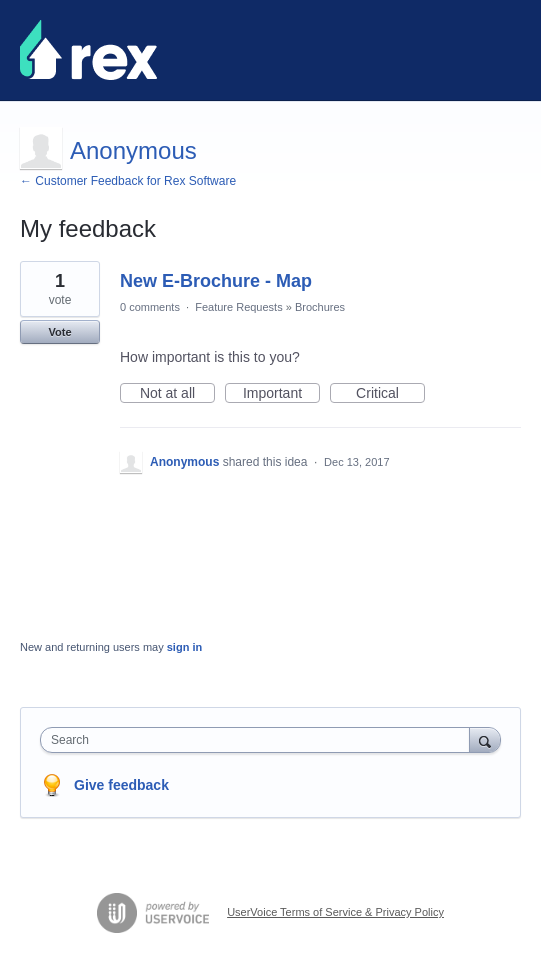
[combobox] (259, 740)
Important (281, 394)
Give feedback (121, 785)
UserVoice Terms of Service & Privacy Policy (335, 912)
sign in (184, 647)
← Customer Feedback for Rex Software (128, 181)
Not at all (177, 394)
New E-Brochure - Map (216, 281)
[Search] (485, 739)
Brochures (320, 307)
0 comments (150, 307)
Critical (390, 394)
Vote (59, 332)
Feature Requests (238, 307)
